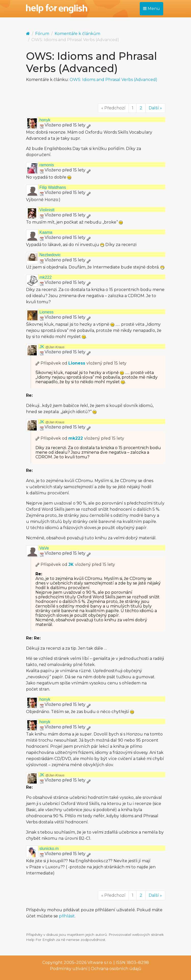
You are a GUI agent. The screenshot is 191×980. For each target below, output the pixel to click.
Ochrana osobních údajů (116, 969)
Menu (151, 9)
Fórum (42, 34)
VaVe (44, 548)
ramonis (47, 165)
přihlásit (67, 916)
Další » (155, 108)
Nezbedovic (50, 255)
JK (52, 347)
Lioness (47, 312)
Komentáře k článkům (77, 34)
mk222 (46, 277)
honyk (45, 120)
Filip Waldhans (53, 187)
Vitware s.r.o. (100, 963)
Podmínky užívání (69, 969)
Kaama (46, 232)
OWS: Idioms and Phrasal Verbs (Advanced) (113, 80)
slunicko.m (49, 849)
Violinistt (47, 210)
